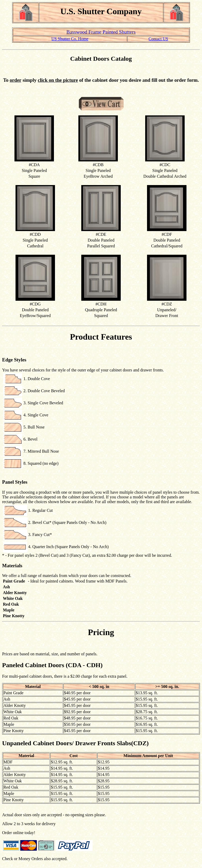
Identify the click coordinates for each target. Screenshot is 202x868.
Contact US (158, 39)
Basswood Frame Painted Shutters (101, 32)
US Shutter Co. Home (70, 39)
